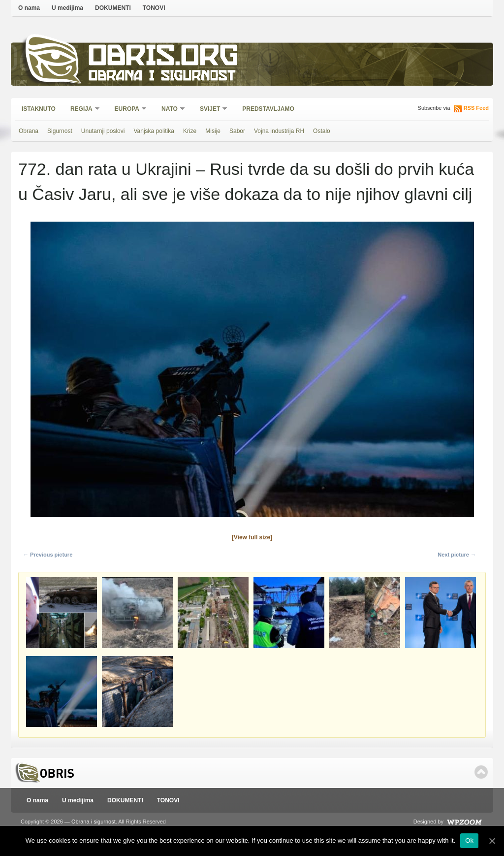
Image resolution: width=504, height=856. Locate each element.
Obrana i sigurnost (162, 77)
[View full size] (252, 537)
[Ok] (492, 841)
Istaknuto (39, 109)
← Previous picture (48, 555)
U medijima (67, 8)
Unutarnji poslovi (103, 131)
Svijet (210, 110)
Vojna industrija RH (279, 131)
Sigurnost (60, 131)
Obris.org (164, 58)
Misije (213, 131)
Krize (190, 131)
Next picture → (457, 555)
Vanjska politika (154, 131)
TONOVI (154, 8)
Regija (82, 110)
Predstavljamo (268, 109)
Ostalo (322, 131)
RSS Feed (476, 108)
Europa (127, 110)
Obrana (29, 131)
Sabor (237, 131)
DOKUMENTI (113, 8)
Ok (469, 840)
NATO (170, 110)
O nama (29, 8)
